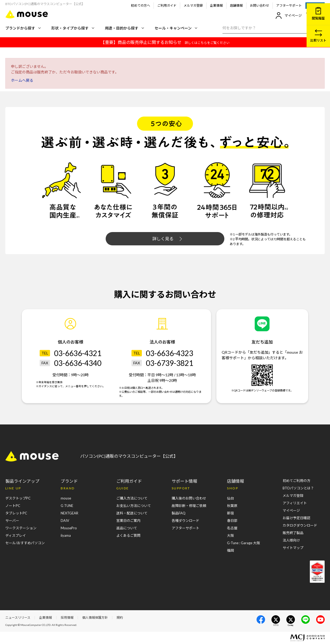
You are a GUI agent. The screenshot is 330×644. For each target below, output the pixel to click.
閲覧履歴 (318, 14)
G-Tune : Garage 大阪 (244, 543)
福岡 (230, 550)
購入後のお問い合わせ (189, 498)
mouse (66, 498)
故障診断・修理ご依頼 (189, 506)
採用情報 (67, 618)
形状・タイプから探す (73, 28)
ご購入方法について (132, 498)
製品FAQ (179, 513)
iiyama (66, 535)
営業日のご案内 (128, 521)
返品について (127, 528)
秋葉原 (232, 506)
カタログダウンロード (300, 525)
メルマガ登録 (193, 5)
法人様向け (291, 540)
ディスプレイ (16, 535)
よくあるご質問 (128, 535)
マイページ (289, 16)
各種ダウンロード (185, 521)
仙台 (230, 498)
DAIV (65, 521)
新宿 (230, 513)
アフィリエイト (295, 503)
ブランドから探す (23, 28)
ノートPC (13, 506)
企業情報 (216, 5)
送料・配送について (132, 513)
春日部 (232, 521)
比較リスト (318, 36)
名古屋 (232, 528)
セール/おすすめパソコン (25, 543)
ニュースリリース (18, 618)
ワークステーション (21, 528)
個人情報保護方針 (95, 618)
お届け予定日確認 (296, 518)
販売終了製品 (293, 533)
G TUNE (67, 506)
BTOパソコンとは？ (298, 488)
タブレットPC (16, 513)
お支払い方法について (134, 506)
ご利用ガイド (167, 5)
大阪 (230, 535)
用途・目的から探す (124, 28)
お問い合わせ (259, 5)
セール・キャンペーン (176, 28)
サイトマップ (293, 548)
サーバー (12, 521)
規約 (120, 618)
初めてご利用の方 (296, 481)
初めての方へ (141, 5)
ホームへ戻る (22, 80)
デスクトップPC (18, 498)
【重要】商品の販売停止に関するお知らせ (165, 42)
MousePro (69, 528)
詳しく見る (167, 239)
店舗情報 (236, 5)
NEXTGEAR (69, 513)
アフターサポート (289, 5)
